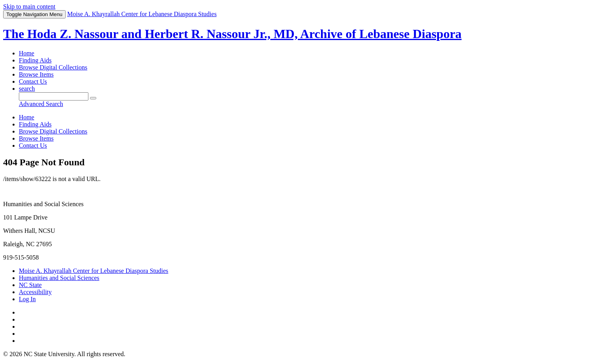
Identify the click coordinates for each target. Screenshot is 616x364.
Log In (27, 299)
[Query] (54, 96)
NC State (30, 285)
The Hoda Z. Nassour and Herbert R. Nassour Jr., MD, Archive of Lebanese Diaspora (232, 34)
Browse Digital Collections (53, 67)
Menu (34, 14)
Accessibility (35, 292)
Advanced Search (41, 104)
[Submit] (93, 98)
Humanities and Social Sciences (59, 278)
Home (27, 53)
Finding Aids (35, 60)
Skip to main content (29, 6)
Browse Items (36, 74)
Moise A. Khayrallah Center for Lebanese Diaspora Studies (93, 271)
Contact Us (33, 81)
